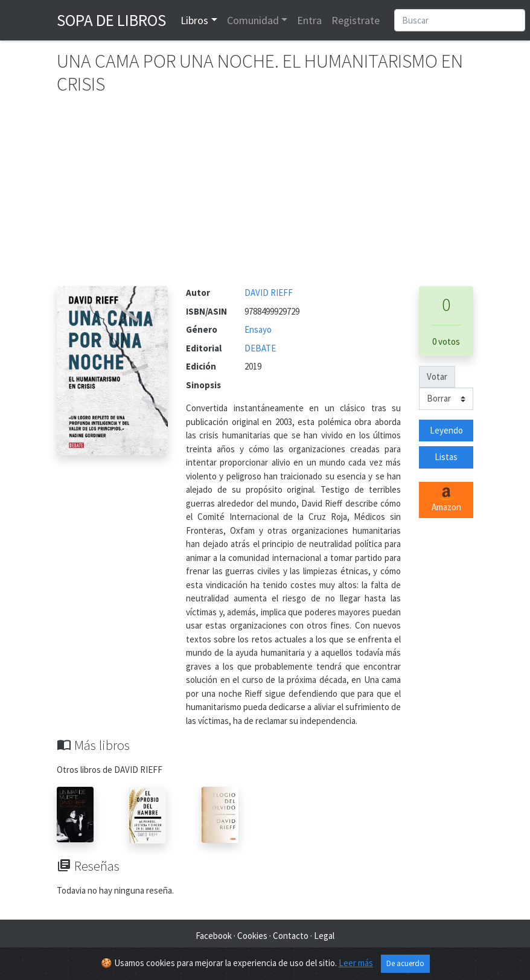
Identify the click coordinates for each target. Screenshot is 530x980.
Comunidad (253, 20)
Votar (437, 376)
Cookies (252, 936)
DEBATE (260, 348)
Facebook (214, 936)
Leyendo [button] (446, 430)
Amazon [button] (446, 500)
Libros (194, 20)
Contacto (291, 936)
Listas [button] (446, 457)
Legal (324, 936)
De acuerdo (405, 963)
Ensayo (258, 329)
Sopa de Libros (111, 20)
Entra (309, 20)
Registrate (356, 20)
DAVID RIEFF (269, 293)
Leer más (356, 963)
